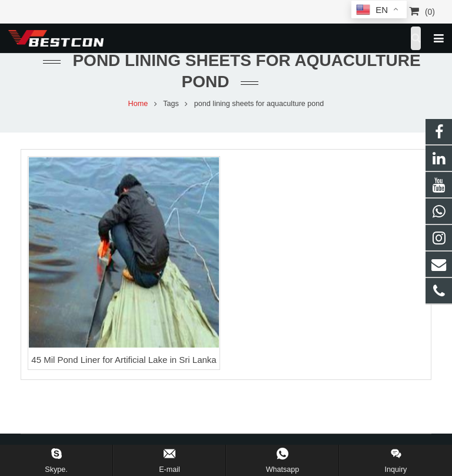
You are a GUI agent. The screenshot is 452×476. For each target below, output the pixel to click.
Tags (171, 104)
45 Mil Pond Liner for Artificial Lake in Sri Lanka (124, 360)
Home (138, 104)
